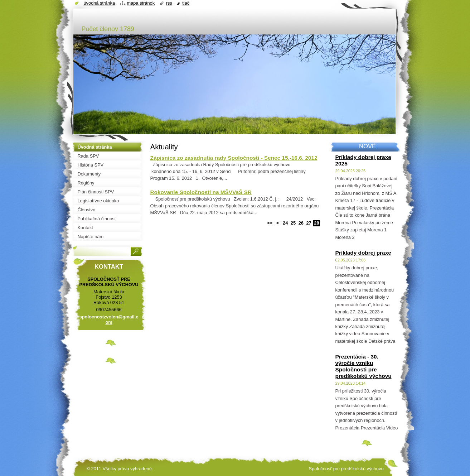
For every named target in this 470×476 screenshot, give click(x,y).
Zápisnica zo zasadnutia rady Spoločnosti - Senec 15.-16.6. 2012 (234, 158)
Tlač (186, 3)
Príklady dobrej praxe (363, 253)
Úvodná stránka (100, 3)
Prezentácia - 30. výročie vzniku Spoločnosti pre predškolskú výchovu (364, 366)
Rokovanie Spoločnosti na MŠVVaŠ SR (201, 192)
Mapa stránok (141, 3)
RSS (169, 3)
